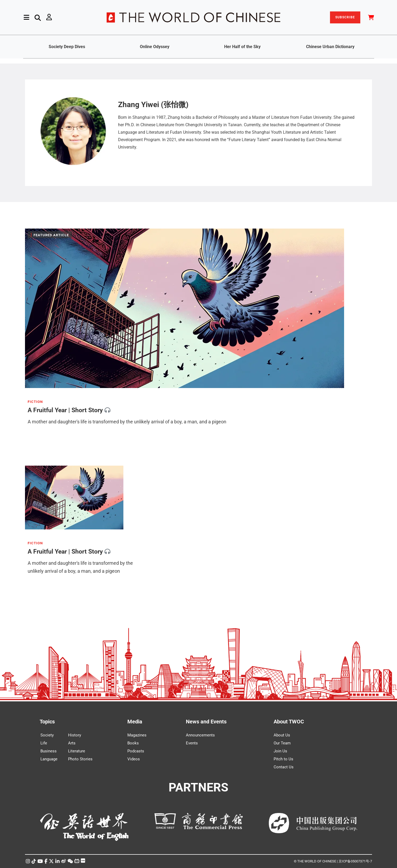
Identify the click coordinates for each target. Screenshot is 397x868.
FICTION (35, 402)
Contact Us (284, 767)
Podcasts (136, 751)
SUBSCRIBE (345, 17)
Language (49, 759)
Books (133, 743)
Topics (47, 722)
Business (49, 751)
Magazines (137, 735)
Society (47, 735)
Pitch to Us (283, 759)
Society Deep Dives (67, 47)
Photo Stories (80, 759)
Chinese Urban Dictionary (330, 47)
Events (192, 743)
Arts (72, 743)
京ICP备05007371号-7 (355, 861)
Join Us (280, 751)
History (75, 735)
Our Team (282, 743)
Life (44, 743)
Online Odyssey (155, 47)
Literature (77, 751)
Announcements (200, 735)
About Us (282, 735)
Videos (134, 759)
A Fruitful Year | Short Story (65, 410)
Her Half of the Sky (242, 47)
